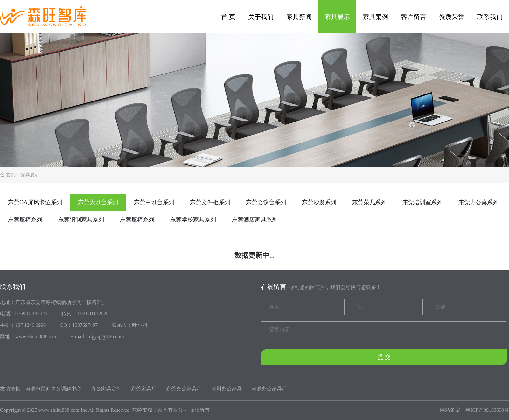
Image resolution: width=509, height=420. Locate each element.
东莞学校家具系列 (193, 220)
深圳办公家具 (227, 389)
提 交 (384, 357)
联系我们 (490, 17)
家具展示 (337, 17)
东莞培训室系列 (422, 202)
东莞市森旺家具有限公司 (160, 410)
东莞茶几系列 (369, 202)
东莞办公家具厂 (184, 389)
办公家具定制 (106, 389)
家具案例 (375, 17)
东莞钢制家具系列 (81, 220)
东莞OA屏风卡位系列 (35, 202)
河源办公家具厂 (269, 389)
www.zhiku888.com (59, 410)
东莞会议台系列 (266, 202)
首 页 (228, 17)
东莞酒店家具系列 (255, 220)
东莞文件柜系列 (210, 202)
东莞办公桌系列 (478, 202)
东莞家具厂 (144, 389)
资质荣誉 (452, 17)
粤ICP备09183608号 (487, 410)
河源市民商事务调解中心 (53, 389)
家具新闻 (299, 17)
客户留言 (414, 17)
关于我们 (261, 17)
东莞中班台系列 (154, 202)
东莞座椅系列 (25, 220)
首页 (11, 175)
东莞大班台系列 (98, 202)
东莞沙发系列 (319, 202)
